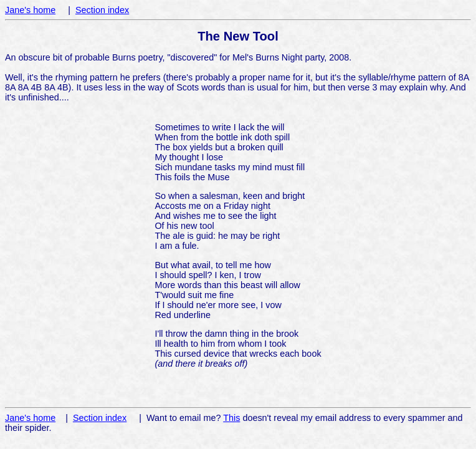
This (231, 418)
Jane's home (30, 10)
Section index (102, 10)
